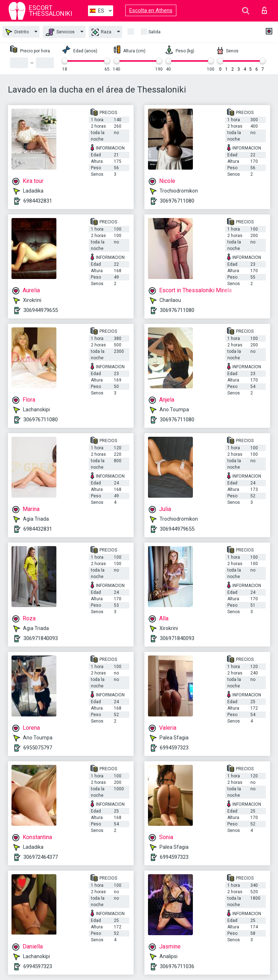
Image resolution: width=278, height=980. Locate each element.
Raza (101, 32)
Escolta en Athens (151, 10)
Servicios (60, 32)
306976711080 (177, 201)
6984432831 (38, 201)
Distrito (17, 32)
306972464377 (41, 857)
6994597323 (174, 748)
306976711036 (177, 966)
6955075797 (38, 748)
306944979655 (41, 310)
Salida (154, 32)
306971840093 (41, 638)
